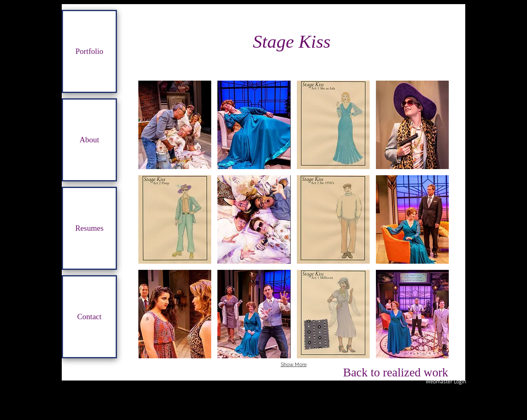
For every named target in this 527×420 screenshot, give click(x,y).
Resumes (90, 228)
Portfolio (89, 51)
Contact (89, 317)
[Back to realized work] (396, 372)
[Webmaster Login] (446, 381)
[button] (175, 125)
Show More (294, 364)
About (89, 140)
